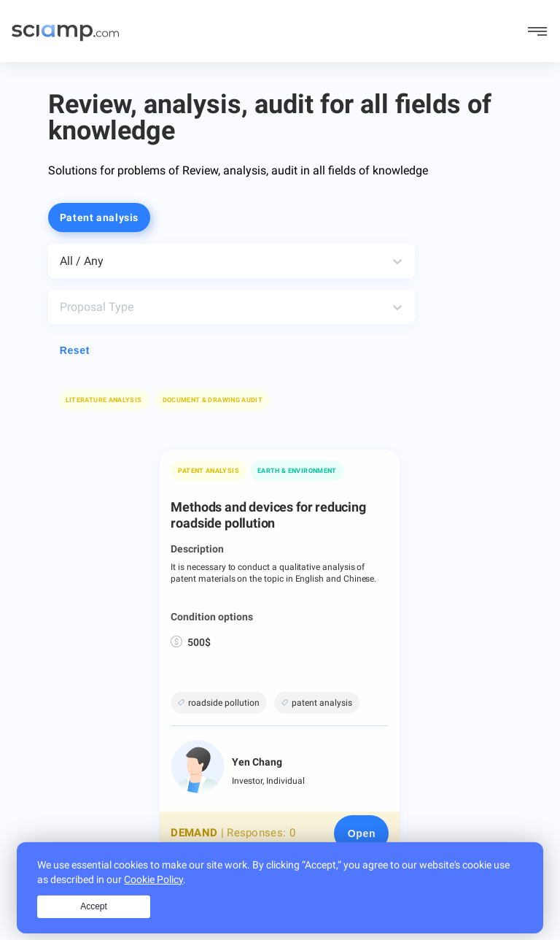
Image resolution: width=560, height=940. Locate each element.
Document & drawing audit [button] (213, 400)
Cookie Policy (153, 893)
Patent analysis (208, 471)
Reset (75, 350)
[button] (213, 400)
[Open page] (361, 833)
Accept (94, 920)
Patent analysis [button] (99, 217)
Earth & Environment (297, 471)
